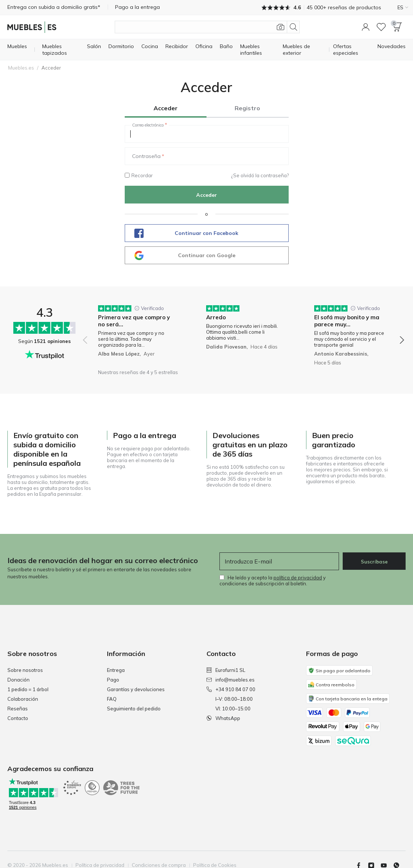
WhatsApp (223, 718)
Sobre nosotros (25, 670)
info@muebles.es (231, 680)
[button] (366, 27)
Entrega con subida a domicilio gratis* (54, 7)
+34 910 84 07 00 (231, 689)
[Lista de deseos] (381, 27)
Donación (19, 680)
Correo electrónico (148, 125)
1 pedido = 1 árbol (28, 689)
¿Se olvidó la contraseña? (260, 175)
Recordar (139, 175)
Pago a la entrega (137, 7)
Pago (113, 680)
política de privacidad (298, 578)
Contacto (18, 718)
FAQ (112, 699)
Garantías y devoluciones (136, 689)
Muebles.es (21, 68)
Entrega (116, 670)
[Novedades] (392, 46)
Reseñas (18, 709)
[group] (135, 335)
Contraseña (146, 156)
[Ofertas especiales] (352, 50)
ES (403, 7)
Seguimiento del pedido (134, 709)
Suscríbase (374, 562)
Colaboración (23, 699)
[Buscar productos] (207, 27)
